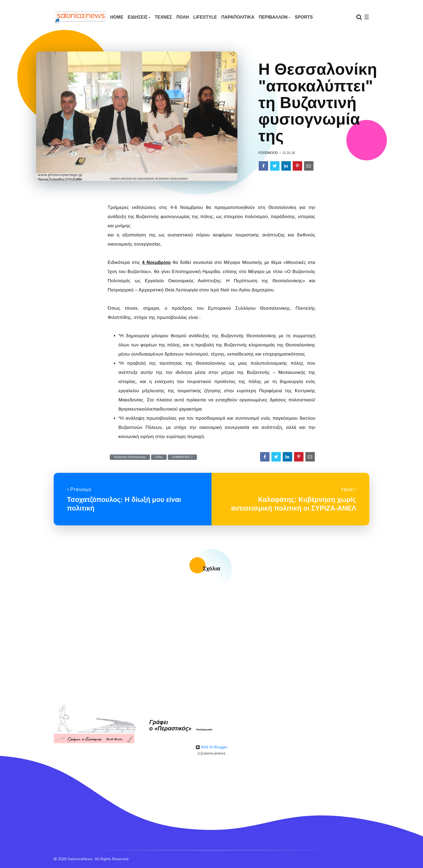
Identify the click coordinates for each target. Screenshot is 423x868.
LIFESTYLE (205, 17)
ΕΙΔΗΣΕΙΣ (138, 17)
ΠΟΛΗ (183, 17)
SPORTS (304, 17)
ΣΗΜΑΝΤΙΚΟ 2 (182, 457)
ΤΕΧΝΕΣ (163, 17)
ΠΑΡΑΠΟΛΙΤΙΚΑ (238, 17)
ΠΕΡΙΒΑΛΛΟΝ (273, 17)
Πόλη (159, 457)
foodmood (268, 153)
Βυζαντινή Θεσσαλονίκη (130, 457)
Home (117, 17)
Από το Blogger (211, 747)
